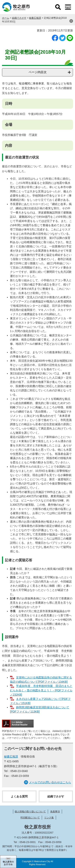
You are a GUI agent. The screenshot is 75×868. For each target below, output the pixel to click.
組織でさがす (19, 18)
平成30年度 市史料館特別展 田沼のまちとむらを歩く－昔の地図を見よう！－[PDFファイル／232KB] (41, 690)
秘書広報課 (35, 18)
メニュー (68, 7)
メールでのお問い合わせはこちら (50, 782)
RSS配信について (30, 818)
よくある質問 (19, 796)
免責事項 (55, 812)
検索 (58, 7)
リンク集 (49, 818)
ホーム (6, 18)
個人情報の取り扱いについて (30, 812)
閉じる (71, 21)
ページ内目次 (38, 72)
